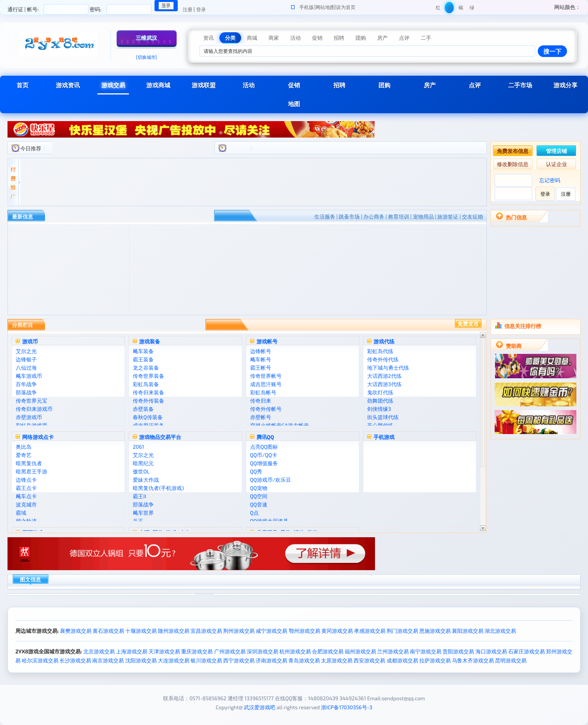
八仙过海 (26, 368)
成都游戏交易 (402, 660)
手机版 (307, 7)
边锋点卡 (26, 480)
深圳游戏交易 (262, 651)
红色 (438, 9)
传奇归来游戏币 (34, 409)
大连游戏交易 (174, 660)
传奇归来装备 (148, 392)
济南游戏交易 (271, 660)
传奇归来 (261, 401)
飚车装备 (143, 351)
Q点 (254, 513)
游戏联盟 (204, 85)
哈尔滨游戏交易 (40, 660)
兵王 (138, 521)
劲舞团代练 (380, 401)
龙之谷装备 (146, 368)
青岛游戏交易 (304, 660)
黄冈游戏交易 (337, 631)
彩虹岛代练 (380, 351)
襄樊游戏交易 (76, 631)
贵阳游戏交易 (458, 651)
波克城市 (26, 504)
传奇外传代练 (383, 359)
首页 (22, 85)
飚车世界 (143, 513)
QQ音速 (259, 504)
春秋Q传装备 (148, 417)
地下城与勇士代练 (388, 368)
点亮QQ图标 (264, 447)
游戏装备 (150, 341)
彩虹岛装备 (146, 384)
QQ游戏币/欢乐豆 (271, 480)
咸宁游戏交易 (271, 631)
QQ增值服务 (264, 463)
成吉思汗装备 (148, 425)
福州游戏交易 (360, 651)
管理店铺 (556, 151)
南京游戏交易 (108, 660)
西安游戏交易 (369, 660)
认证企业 (556, 164)
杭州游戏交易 (295, 651)
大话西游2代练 (384, 376)
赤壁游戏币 (29, 417)
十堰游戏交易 (141, 631)
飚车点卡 (26, 496)
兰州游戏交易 (393, 651)
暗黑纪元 (143, 463)
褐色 (461, 9)
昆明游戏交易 (511, 660)
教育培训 (399, 216)
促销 (294, 85)
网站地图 (325, 7)
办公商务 (374, 216)
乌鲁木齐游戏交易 (473, 660)
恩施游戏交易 (435, 631)
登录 (201, 9)
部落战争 (26, 392)
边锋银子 (26, 359)
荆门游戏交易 (402, 631)
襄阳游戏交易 (468, 631)
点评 (475, 85)
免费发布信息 (513, 151)
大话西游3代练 (384, 384)
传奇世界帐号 (266, 376)
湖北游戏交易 (500, 631)
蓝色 (449, 9)
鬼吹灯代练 (380, 392)
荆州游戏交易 (239, 631)
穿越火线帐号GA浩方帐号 (280, 425)
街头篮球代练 (383, 417)
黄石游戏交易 (108, 631)
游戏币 (30, 341)
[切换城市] (147, 57)
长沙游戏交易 (75, 660)
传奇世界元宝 (31, 401)
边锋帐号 (261, 351)
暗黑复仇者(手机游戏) (158, 488)
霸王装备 (143, 359)
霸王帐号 (261, 368)
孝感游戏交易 (370, 631)
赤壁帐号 (261, 417)
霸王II (139, 496)
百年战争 (26, 384)
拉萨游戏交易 (435, 660)
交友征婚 (472, 216)
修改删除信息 (513, 164)
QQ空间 (259, 496)
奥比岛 (24, 447)
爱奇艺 (24, 455)
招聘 (339, 85)
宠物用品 (423, 216)
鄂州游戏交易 (304, 631)
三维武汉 (147, 38)
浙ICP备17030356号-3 (347, 707)
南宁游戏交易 (426, 651)
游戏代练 (384, 341)
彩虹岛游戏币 (31, 425)
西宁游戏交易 (239, 660)
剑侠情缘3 (379, 409)
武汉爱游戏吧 (259, 707)
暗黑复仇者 (29, 463)
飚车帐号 (261, 359)
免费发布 (468, 324)
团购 (384, 85)
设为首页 (346, 7)
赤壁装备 (143, 409)
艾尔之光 (26, 351)
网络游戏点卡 (38, 437)
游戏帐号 (267, 341)
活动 (249, 85)
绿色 (472, 9)
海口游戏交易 (491, 651)
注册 (187, 9)
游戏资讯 (68, 85)
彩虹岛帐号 (263, 392)
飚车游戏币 (29, 376)
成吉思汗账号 (266, 384)
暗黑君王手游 (31, 471)
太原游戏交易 (337, 660)
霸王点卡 (26, 488)
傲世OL (141, 471)
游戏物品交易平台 (160, 437)
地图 (294, 104)
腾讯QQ (265, 437)
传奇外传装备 (148, 401)
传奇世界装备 (148, 376)
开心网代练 (380, 425)
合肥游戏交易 (328, 651)
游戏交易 (113, 85)
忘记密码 (550, 180)
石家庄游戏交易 (526, 651)
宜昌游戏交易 (206, 631)
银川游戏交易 (206, 660)
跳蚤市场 (349, 216)
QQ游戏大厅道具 (269, 521)
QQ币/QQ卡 (264, 455)
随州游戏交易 (174, 631)
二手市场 (520, 85)
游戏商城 (158, 85)
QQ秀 (256, 471)
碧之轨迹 (26, 521)
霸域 (21, 513)
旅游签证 (448, 216)
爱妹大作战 (146, 480)
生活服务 (325, 216)
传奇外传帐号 (266, 409)
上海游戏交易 (132, 651)
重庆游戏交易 (197, 651)
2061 (138, 447)
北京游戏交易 (99, 651)
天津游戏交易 (164, 651)
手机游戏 (384, 437)
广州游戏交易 (230, 651)
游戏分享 (565, 85)
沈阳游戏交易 (141, 660)
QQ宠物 (259, 488)
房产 (430, 85)
